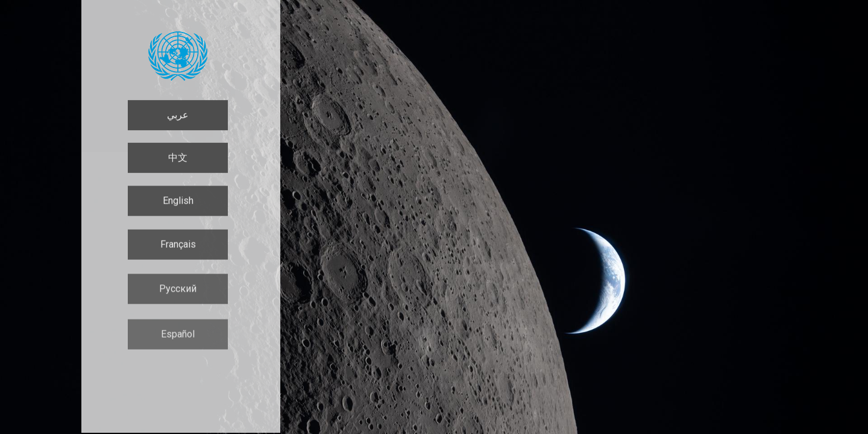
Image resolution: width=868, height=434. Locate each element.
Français (178, 246)
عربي (178, 115)
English (178, 202)
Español (178, 338)
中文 (178, 158)
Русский (178, 291)
